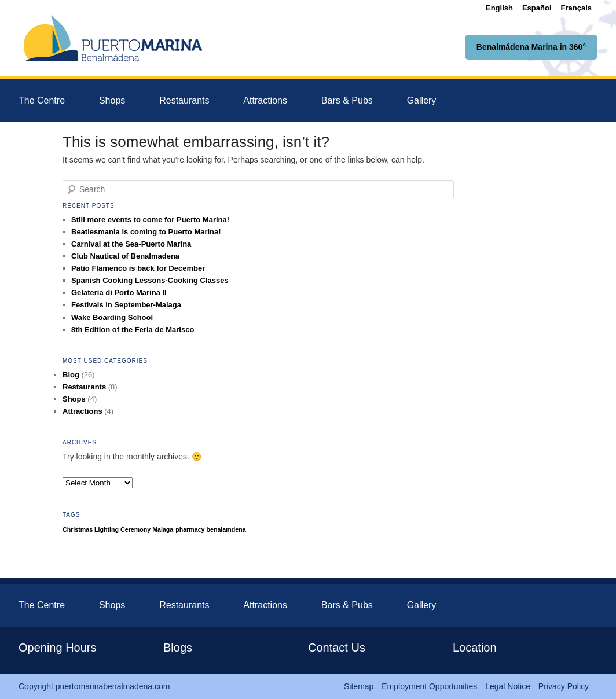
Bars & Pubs (347, 100)
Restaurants (184, 100)
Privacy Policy (564, 686)
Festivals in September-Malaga (126, 305)
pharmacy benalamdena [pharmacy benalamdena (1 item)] (210, 529)
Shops (112, 100)
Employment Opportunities (429, 686)
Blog (71, 375)
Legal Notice (508, 686)
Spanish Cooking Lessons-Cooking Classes (150, 280)
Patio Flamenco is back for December (138, 268)
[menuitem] (499, 8)
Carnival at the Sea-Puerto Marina (131, 244)
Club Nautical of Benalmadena (125, 256)
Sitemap (359, 686)
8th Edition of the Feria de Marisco (133, 330)
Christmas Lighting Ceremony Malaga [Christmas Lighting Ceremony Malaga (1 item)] (118, 529)
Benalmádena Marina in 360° (531, 47)
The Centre (42, 100)
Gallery (422, 100)
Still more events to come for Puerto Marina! (150, 220)
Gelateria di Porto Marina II (119, 293)
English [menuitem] (499, 8)
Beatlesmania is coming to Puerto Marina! (146, 232)
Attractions (265, 100)
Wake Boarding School (112, 317)
